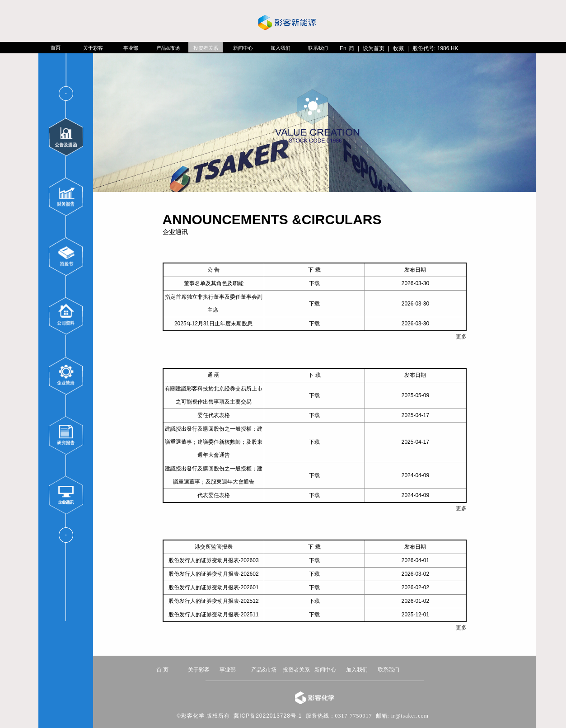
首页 (56, 47)
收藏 (398, 48)
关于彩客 (93, 48)
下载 (314, 283)
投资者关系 (206, 48)
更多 (461, 337)
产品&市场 (168, 48)
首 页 (162, 670)
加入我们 (281, 48)
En (343, 48)
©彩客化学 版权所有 (203, 716)
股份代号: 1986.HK (435, 48)
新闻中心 (243, 48)
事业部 (131, 48)
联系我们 (318, 48)
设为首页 (374, 48)
